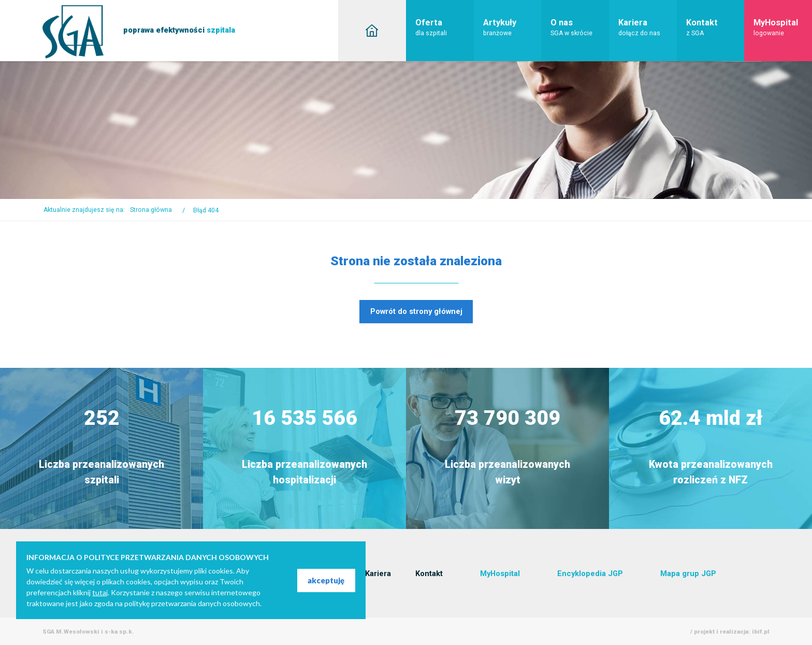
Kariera (648, 27)
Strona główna (151, 210)
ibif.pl (761, 632)
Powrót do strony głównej (416, 311)
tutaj (100, 592)
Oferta (445, 27)
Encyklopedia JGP (590, 574)
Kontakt (715, 27)
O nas (580, 27)
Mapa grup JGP (688, 574)
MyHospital (783, 27)
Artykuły (512, 27)
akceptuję (326, 580)
